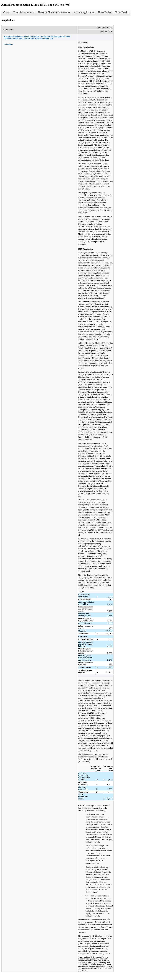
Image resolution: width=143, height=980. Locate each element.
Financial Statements (24, 12)
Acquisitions (8, 44)
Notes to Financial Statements (54, 12)
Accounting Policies (84, 12)
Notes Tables (105, 12)
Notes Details (122, 12)
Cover (6, 12)
